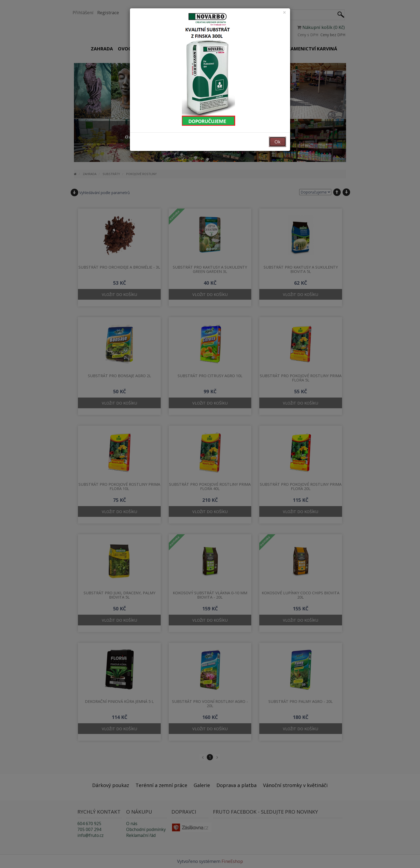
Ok (277, 142)
